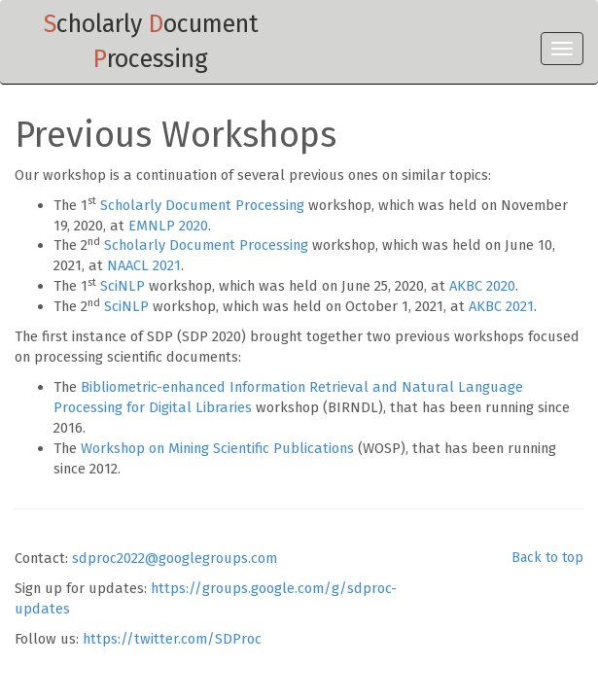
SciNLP (123, 286)
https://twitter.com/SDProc (172, 639)
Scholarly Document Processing (202, 205)
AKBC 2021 (501, 306)
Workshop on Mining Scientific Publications (217, 448)
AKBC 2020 (482, 286)
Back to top (547, 558)
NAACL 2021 (144, 265)
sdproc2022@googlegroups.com (175, 558)
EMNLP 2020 (168, 226)
